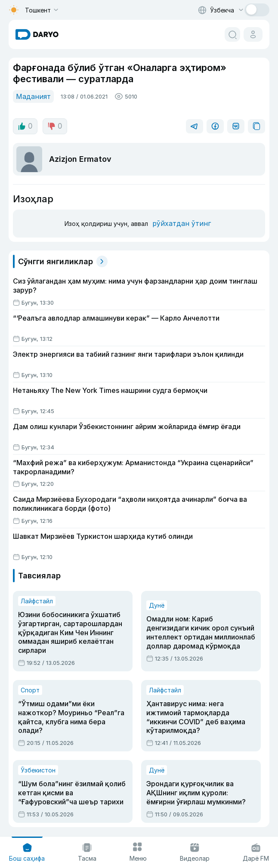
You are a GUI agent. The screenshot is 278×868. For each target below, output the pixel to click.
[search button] (232, 34)
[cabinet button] (253, 34)
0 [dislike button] (55, 126)
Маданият (33, 96)
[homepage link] (37, 34)
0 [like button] (25, 126)
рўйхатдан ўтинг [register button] (182, 223)
